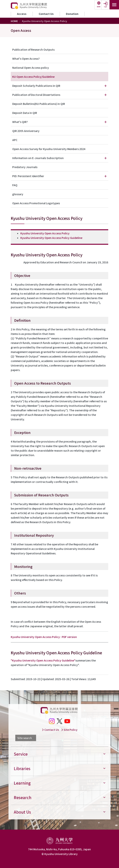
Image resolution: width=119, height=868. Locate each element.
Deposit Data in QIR (25, 113)
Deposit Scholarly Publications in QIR (36, 86)
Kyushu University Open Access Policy (45, 233)
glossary (18, 194)
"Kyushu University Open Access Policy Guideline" (43, 660)
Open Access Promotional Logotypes (36, 203)
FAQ (15, 185)
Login (105, 7)
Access (22, 14)
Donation (72, 14)
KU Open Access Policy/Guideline (33, 77)
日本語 (99, 7)
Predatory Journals (25, 167)
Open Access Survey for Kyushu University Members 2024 (49, 149)
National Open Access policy (31, 68)
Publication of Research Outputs (33, 50)
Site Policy (69, 730)
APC (15, 140)
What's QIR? (20, 122)
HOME (14, 21)
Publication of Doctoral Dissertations (36, 95)
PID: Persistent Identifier (28, 176)
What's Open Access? (26, 59)
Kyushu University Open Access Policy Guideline (51, 238)
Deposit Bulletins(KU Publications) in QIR (39, 104)
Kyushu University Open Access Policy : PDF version (44, 637)
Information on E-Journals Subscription (38, 158)
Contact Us (46, 14)
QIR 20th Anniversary (26, 131)
